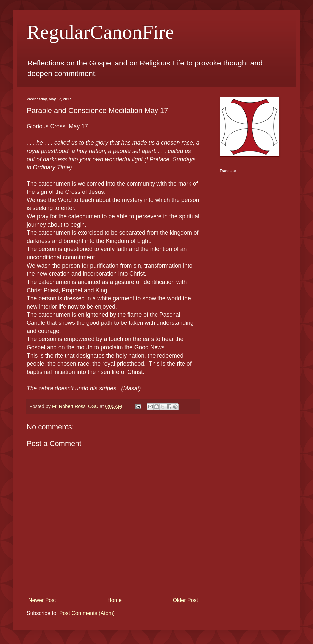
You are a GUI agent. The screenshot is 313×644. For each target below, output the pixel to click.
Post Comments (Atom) (87, 613)
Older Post (185, 600)
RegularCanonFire (100, 32)
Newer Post (42, 600)
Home (114, 600)
